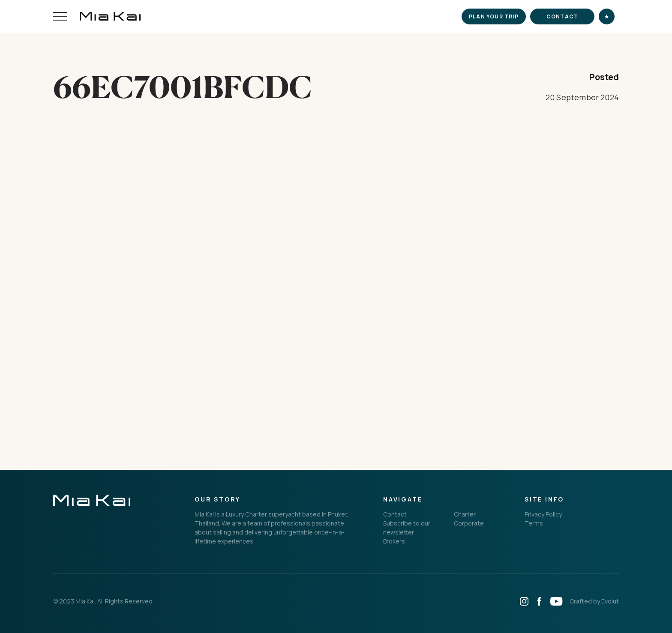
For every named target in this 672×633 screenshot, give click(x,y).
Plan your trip (494, 16)
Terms (534, 523)
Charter (465, 514)
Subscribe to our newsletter (407, 528)
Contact (562, 16)
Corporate (469, 523)
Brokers (394, 541)
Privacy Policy (543, 514)
